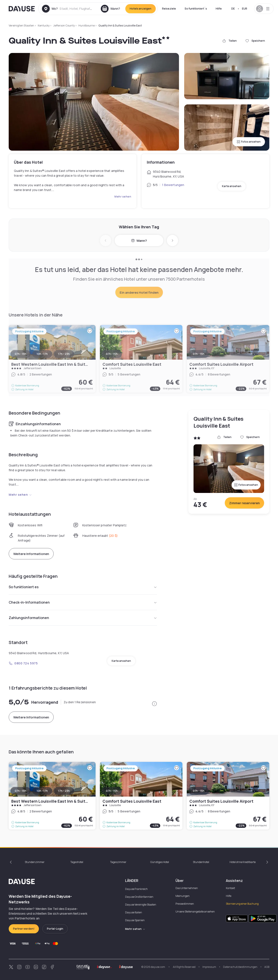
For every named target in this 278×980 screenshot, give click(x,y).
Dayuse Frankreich (136, 889)
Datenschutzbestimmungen (240, 967)
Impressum (209, 967)
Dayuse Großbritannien (139, 897)
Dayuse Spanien (135, 920)
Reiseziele (169, 9)
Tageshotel (77, 862)
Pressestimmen (185, 904)
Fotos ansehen (249, 142)
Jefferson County (64, 26)
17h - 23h (64, 791)
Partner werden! (24, 929)
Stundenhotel (201, 862)
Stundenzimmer (35, 862)
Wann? (139, 241)
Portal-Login (55, 929)
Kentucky (44, 26)
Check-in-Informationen (83, 602)
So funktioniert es (83, 587)
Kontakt (230, 888)
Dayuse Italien (134, 912)
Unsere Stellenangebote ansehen (195, 912)
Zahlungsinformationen (83, 618)
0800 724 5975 (23, 663)
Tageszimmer (118, 862)
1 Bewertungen (173, 185)
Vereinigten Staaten (21, 26)
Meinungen (183, 896)
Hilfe (219, 9)
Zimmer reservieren (244, 503)
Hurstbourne (87, 26)
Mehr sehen (123, 197)
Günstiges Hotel (160, 862)
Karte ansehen (232, 186)
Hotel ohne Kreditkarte (243, 862)
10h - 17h (42, 791)
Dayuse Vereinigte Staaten (141, 905)
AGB (267, 967)
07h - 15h (21, 791)
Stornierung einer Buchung (242, 904)
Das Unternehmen (187, 888)
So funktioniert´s (196, 9)
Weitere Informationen (31, 554)
